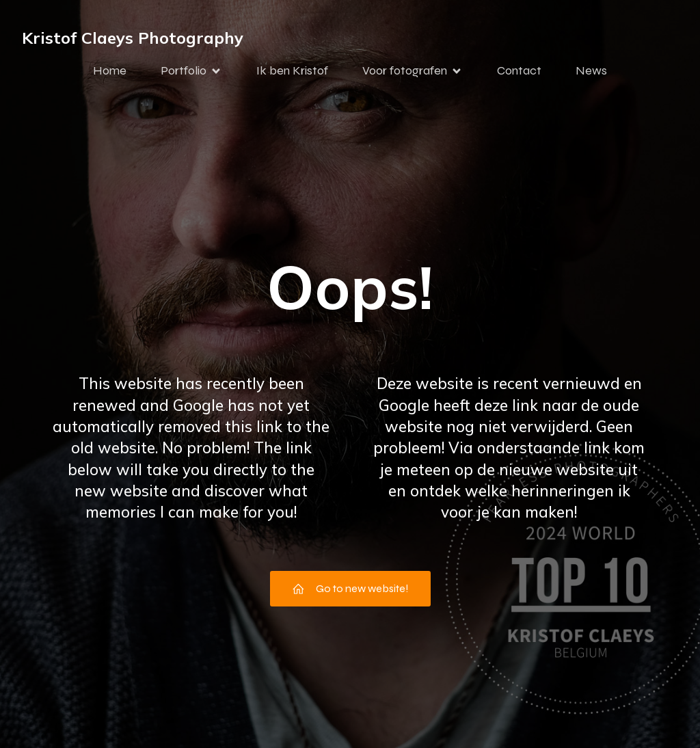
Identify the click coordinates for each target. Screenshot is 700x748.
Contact (519, 70)
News (591, 70)
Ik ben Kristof (292, 70)
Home (110, 70)
